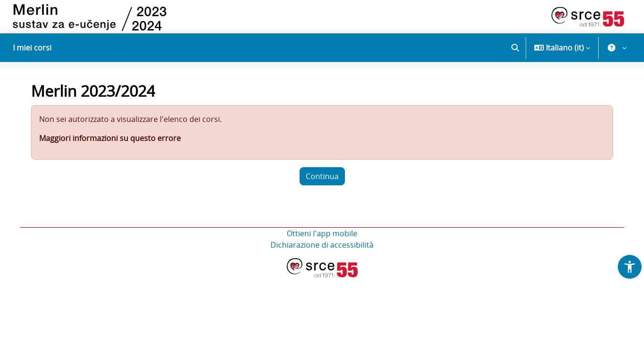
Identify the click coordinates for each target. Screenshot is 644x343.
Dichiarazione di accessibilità (322, 249)
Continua (322, 181)
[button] (515, 48)
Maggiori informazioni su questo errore (113, 142)
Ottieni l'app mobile (322, 238)
